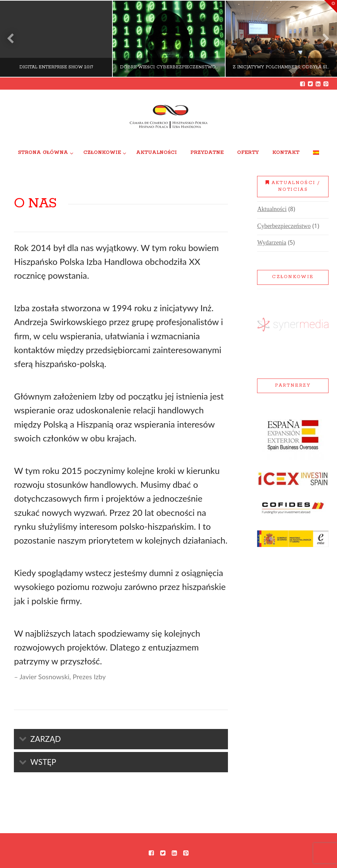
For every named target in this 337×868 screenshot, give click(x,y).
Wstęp (43, 762)
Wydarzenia (272, 243)
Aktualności (272, 210)
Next (323, 39)
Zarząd (45, 739)
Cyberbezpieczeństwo (284, 226)
